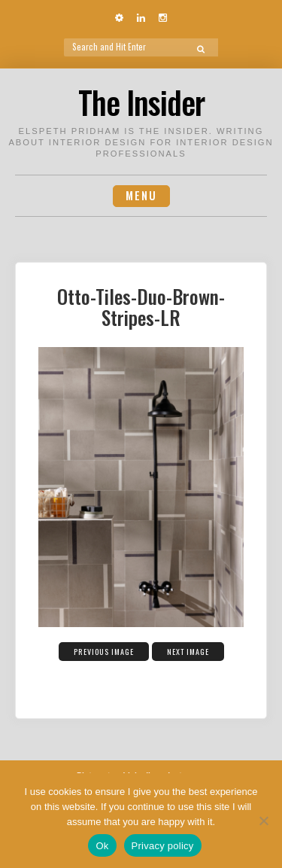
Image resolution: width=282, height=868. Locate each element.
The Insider (141, 102)
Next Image (188, 652)
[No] (263, 821)
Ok (102, 846)
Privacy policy (163, 846)
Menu (141, 195)
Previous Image (104, 652)
